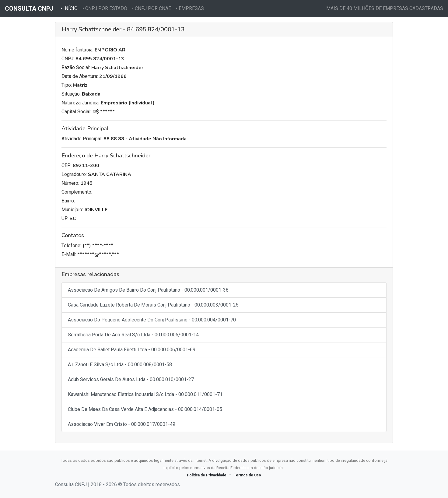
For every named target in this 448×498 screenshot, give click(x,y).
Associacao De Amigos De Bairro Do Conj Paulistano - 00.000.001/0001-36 (148, 290)
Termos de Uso (247, 475)
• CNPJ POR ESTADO (105, 8)
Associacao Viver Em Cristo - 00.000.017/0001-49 (122, 424)
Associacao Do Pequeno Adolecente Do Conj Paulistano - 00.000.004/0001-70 (152, 320)
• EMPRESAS (190, 8)
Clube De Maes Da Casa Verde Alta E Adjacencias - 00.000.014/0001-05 (145, 409)
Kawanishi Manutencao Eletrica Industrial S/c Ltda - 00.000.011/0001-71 (145, 394)
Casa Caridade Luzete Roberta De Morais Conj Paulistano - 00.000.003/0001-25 (153, 305)
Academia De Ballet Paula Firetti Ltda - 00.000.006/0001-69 (132, 350)
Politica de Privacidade (207, 475)
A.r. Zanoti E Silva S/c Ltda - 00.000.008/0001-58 (120, 365)
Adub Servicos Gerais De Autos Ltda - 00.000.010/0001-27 (131, 379)
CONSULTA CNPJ (29, 9)
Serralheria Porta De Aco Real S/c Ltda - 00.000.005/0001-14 (133, 335)
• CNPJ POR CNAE (152, 8)
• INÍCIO (70, 8)
